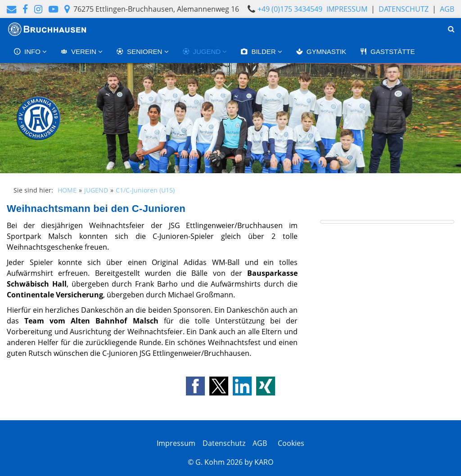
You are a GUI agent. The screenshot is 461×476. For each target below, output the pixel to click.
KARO (264, 462)
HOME (67, 190)
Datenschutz (404, 9)
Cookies (289, 443)
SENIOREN (140, 52)
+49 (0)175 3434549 (290, 9)
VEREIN (79, 52)
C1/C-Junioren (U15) (145, 190)
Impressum (347, 9)
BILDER (259, 52)
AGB (447, 9)
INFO (28, 52)
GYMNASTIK (321, 52)
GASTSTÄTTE (387, 52)
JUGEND (203, 52)
